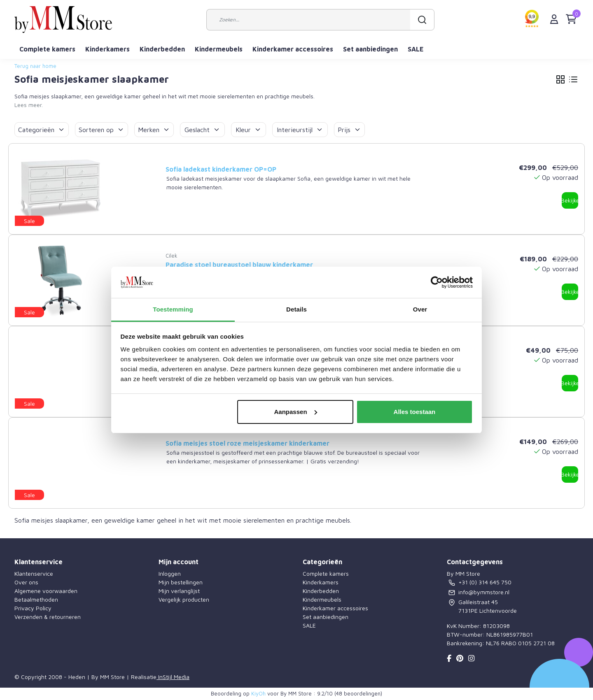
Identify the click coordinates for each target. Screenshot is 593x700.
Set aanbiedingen (370, 49)
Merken (154, 130)
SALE (416, 49)
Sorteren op (102, 130)
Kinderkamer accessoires (293, 49)
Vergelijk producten (184, 599)
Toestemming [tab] (173, 309)
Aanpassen (296, 412)
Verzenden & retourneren (48, 617)
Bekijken (570, 200)
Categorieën (42, 130)
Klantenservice (34, 573)
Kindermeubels (219, 49)
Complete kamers (47, 49)
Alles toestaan (415, 412)
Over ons (26, 582)
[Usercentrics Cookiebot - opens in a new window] (437, 282)
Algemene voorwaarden (46, 591)
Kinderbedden (162, 49)
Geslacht (202, 130)
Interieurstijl (300, 130)
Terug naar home (35, 66)
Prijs (349, 130)
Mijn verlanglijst (179, 591)
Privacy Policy (33, 608)
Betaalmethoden (36, 599)
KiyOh (258, 693)
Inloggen (170, 573)
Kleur (249, 130)
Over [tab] (420, 309)
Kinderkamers (107, 49)
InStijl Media (173, 677)
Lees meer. (29, 105)
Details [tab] (296, 309)
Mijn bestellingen (181, 582)
